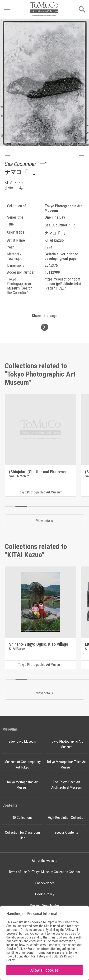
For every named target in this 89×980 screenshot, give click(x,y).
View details (44, 521)
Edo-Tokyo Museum (22, 741)
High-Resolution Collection (67, 818)
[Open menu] (7, 9)
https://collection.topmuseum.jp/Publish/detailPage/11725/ (63, 284)
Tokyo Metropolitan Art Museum (23, 785)
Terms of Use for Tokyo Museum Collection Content (44, 872)
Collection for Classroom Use (22, 835)
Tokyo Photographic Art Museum (67, 744)
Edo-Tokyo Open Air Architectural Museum (66, 785)
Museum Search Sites (45, 905)
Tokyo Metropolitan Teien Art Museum (67, 765)
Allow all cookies (45, 970)
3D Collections (22, 818)
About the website (45, 861)
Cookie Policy (45, 894)
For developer (45, 883)
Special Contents (66, 833)
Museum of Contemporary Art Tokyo (23, 765)
